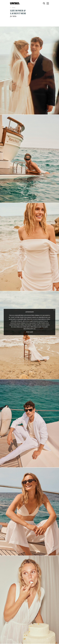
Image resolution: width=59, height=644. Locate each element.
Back (14, 8)
